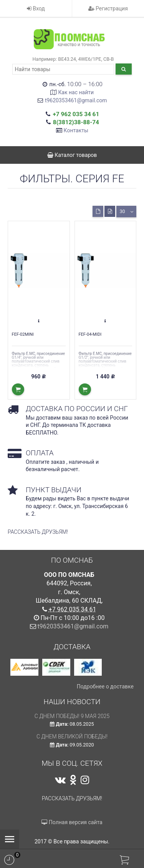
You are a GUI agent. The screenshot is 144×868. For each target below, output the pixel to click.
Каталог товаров (72, 155)
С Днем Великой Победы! (72, 736)
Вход (36, 8)
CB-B (108, 59)
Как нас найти (76, 92)
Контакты (76, 130)
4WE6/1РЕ (90, 59)
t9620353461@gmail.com (76, 100)
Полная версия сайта (72, 822)
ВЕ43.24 (67, 59)
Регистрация (108, 8)
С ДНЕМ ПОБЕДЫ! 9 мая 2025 (72, 716)
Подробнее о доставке (105, 686)
